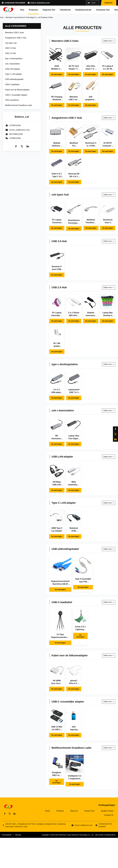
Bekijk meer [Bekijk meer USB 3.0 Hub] (109, 241)
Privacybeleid (7, 835)
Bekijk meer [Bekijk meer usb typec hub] (109, 195)
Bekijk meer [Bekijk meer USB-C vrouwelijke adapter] (109, 702)
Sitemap (18, 835)
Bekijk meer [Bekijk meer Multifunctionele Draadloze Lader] (109, 748)
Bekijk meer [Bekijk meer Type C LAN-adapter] (109, 503)
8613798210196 (16, 134)
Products (60, 811)
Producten (33, 10)
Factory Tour (90, 811)
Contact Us (109, 815)
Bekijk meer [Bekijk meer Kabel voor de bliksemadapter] (109, 655)
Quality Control (107, 811)
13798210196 (15, 138)
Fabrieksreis (65, 10)
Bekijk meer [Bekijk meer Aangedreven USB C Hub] (109, 118)
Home (48, 811)
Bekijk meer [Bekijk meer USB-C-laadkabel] (109, 602)
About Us (74, 811)
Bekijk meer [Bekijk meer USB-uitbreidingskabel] (109, 549)
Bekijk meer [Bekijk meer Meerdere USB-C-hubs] (109, 41)
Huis (22, 10)
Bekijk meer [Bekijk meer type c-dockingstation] (109, 364)
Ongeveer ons (49, 10)
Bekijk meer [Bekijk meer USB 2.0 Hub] (109, 287)
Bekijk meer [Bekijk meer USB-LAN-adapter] (109, 457)
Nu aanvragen (57, 74)
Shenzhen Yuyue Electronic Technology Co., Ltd (76, 835)
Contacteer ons (103, 10)
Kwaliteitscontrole (83, 10)
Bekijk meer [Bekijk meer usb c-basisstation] (109, 411)
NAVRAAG (109, 3)
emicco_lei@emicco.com (40, 3)
